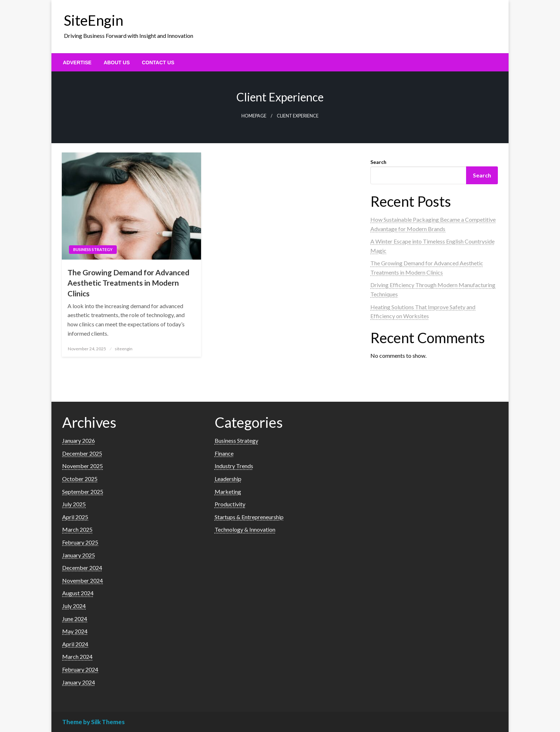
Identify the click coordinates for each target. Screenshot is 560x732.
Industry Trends (234, 466)
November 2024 (82, 580)
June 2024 (75, 619)
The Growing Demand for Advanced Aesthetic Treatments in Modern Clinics (128, 283)
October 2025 (80, 479)
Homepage (254, 116)
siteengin (124, 349)
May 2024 (75, 631)
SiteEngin (94, 20)
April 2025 (75, 517)
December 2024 (82, 568)
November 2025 (82, 466)
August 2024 (78, 593)
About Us (117, 62)
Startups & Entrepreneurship (249, 517)
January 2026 (79, 440)
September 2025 (83, 492)
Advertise (77, 62)
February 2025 (80, 542)
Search (378, 162)
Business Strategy (93, 249)
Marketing (228, 492)
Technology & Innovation (245, 529)
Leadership (228, 479)
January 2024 (79, 682)
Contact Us (158, 62)
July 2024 (74, 606)
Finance (224, 453)
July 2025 (74, 504)
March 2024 (77, 656)
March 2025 (77, 529)
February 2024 (80, 669)
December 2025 (82, 453)
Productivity (230, 504)
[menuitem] (77, 62)
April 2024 (75, 644)
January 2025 (79, 555)
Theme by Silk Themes (93, 722)
